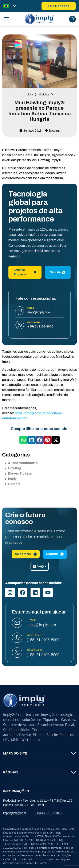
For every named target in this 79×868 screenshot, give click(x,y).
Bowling (54, 131)
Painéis (13, 484)
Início (29, 94)
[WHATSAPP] (17, 638)
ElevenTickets (19, 473)
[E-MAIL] (17, 623)
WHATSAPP (34, 635)
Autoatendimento (21, 463)
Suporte (58, 272)
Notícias (44, 94)
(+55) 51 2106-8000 (43, 640)
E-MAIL (31, 620)
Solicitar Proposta (25, 272)
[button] (23, 440)
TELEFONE (34, 650)
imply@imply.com (41, 625)
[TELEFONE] (17, 653)
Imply (11, 479)
